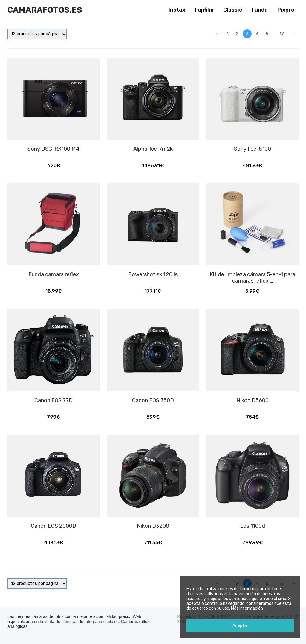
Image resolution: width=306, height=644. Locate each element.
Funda (260, 10)
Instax (177, 10)
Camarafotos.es (45, 10)
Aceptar (240, 626)
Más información (247, 608)
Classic (233, 10)
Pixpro (286, 10)
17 (282, 34)
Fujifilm (204, 10)
